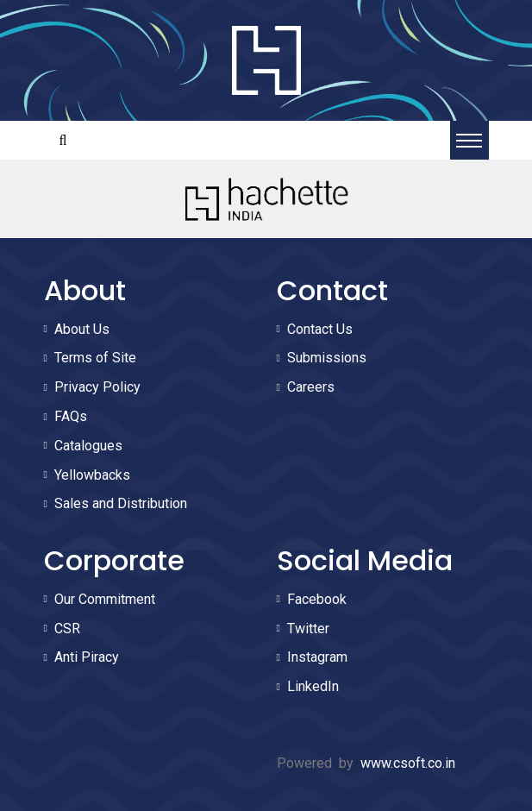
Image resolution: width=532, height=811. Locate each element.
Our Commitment (105, 599)
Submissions (327, 358)
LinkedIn (313, 686)
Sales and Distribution (121, 503)
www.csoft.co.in (408, 763)
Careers (311, 387)
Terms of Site (95, 358)
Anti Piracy (87, 657)
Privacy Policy (97, 387)
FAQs (71, 416)
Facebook (317, 599)
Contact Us (320, 329)
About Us (82, 329)
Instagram (317, 657)
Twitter (308, 629)
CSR (67, 629)
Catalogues (88, 446)
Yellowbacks (92, 475)
